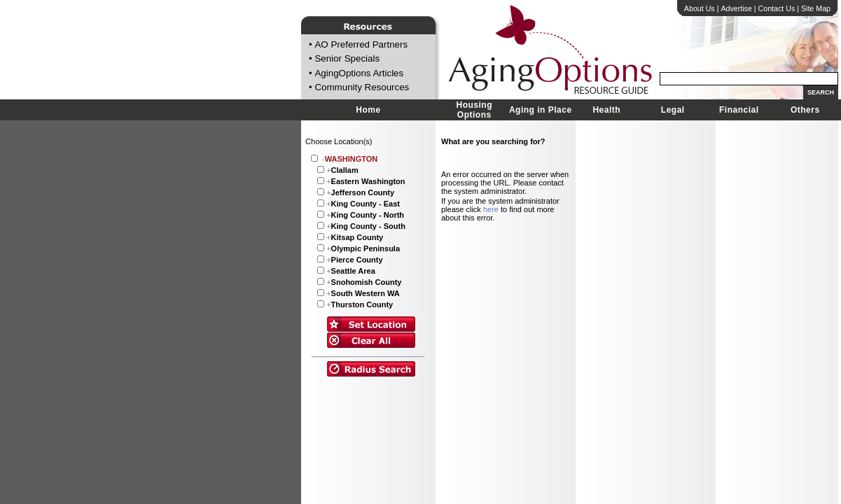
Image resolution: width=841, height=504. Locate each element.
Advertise (736, 8)
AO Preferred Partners (361, 44)
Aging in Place (541, 110)
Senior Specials (347, 59)
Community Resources (362, 88)
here (491, 209)
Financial (739, 110)
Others (805, 110)
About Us (700, 8)
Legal (673, 110)
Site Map (816, 8)
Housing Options (475, 110)
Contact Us (777, 8)
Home (368, 110)
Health (606, 110)
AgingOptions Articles (359, 73)
